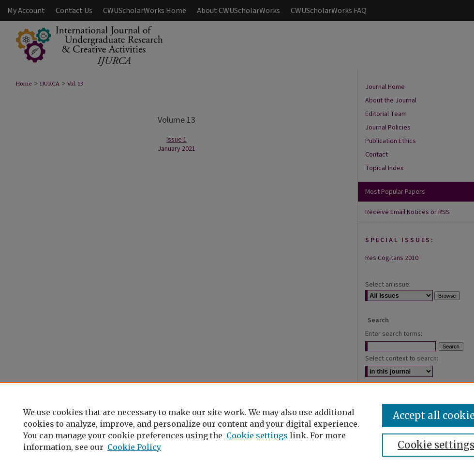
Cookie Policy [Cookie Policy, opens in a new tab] (134, 447)
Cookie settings (257, 435)
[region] (237, 429)
